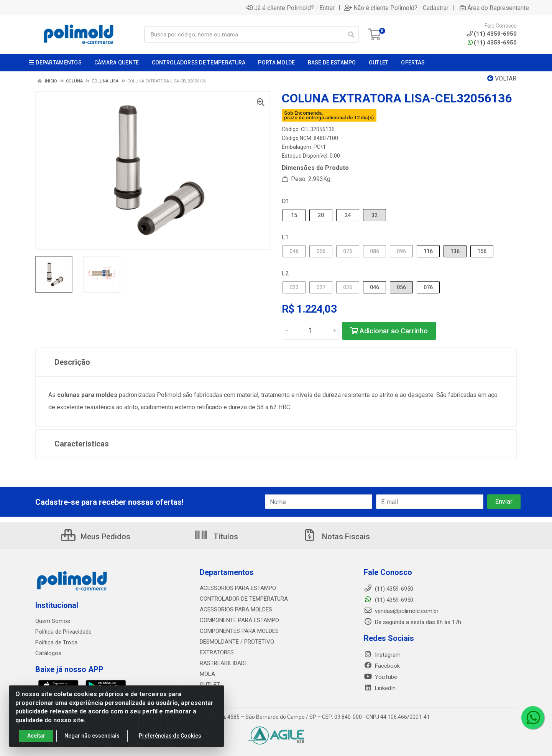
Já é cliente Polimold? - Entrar (291, 8)
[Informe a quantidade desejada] (310, 331)
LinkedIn (380, 688)
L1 (285, 237)
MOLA (207, 674)
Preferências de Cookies (170, 736)
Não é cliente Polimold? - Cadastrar (396, 8)
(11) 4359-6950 (492, 43)
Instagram (382, 655)
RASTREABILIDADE (224, 663)
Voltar (502, 78)
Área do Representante (494, 8)
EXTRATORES (217, 652)
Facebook (382, 666)
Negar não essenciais (92, 736)
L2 (285, 273)
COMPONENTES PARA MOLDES (239, 631)
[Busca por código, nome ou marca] (244, 35)
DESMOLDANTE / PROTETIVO (237, 642)
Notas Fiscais (336, 537)
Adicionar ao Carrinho (389, 331)
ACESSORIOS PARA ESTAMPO (238, 588)
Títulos (216, 537)
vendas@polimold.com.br (401, 611)
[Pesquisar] (351, 35)
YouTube (380, 677)
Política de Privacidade (63, 632)
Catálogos (48, 653)
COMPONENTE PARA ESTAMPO (239, 620)
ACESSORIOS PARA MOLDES (236, 609)
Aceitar (36, 736)
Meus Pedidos (96, 537)
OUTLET (210, 685)
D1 (286, 201)
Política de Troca (56, 642)
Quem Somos (53, 621)
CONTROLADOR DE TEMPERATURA (244, 599)
